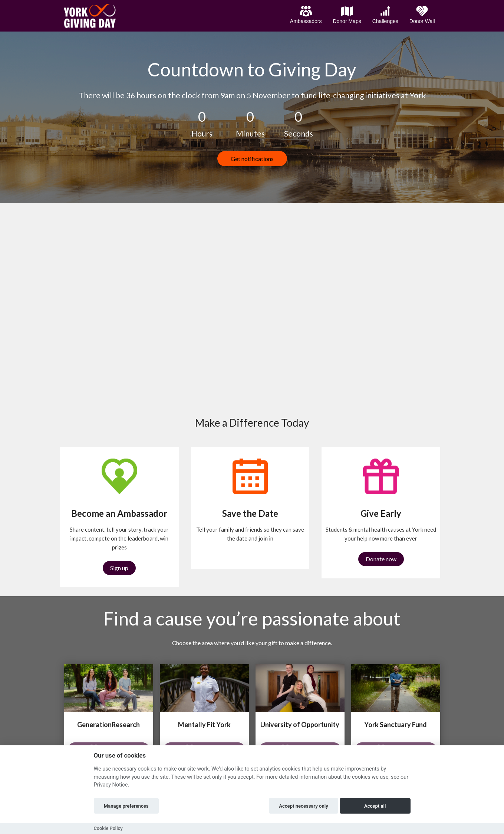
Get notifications (252, 159)
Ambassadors (306, 15)
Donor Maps (347, 15)
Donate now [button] (381, 559)
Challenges (385, 15)
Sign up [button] (119, 568)
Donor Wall (422, 15)
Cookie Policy (108, 828)
